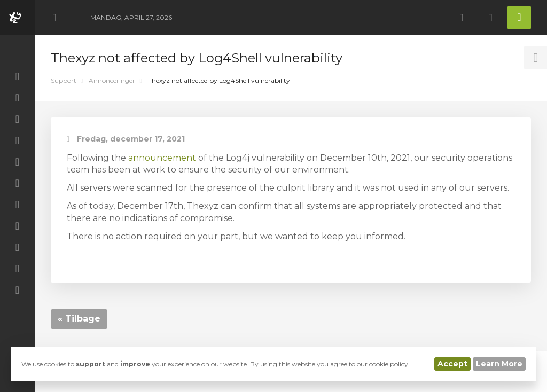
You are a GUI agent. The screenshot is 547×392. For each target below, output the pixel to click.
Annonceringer (112, 80)
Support (64, 80)
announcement (162, 158)
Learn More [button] (499, 364)
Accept (452, 364)
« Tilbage (79, 319)
